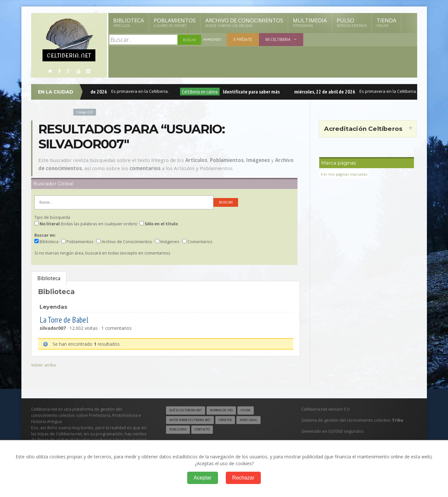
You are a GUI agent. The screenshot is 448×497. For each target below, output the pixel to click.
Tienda (387, 22)
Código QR (86, 112)
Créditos (234, 421)
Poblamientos (175, 22)
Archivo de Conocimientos (244, 22)
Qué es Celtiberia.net (188, 411)
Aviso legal (261, 421)
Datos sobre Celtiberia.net (194, 421)
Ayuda (257, 411)
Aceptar (203, 478)
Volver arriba (44, 365)
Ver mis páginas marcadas (346, 174)
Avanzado (213, 40)
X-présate (244, 39)
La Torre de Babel (68, 319)
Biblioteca (129, 22)
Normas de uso (230, 411)
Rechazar (243, 478)
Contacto (206, 431)
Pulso (352, 22)
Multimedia (310, 22)
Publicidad (179, 431)
